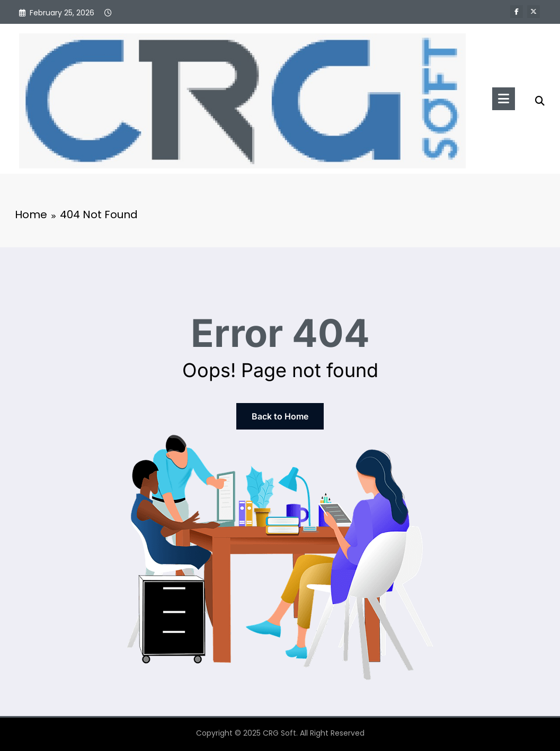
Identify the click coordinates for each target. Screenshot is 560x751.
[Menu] (504, 99)
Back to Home (280, 416)
